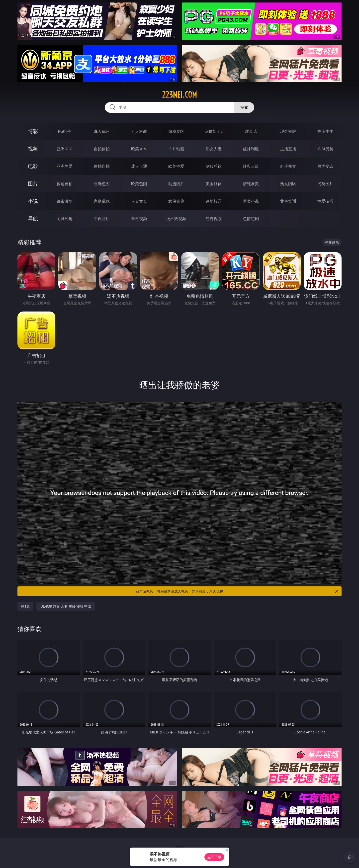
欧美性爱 (176, 166)
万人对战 (139, 131)
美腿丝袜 (214, 184)
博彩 (33, 131)
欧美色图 (139, 184)
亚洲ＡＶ (65, 149)
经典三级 (251, 166)
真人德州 (102, 131)
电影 (33, 166)
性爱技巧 (325, 201)
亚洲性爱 (65, 166)
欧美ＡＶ (139, 149)
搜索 (244, 107)
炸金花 (251, 131)
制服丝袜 (214, 166)
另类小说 (251, 201)
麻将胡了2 (214, 131)
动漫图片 (176, 184)
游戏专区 (176, 131)
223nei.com (179, 95)
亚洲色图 (102, 184)
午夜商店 (102, 219)
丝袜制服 (251, 149)
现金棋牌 (288, 131)
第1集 (25, 606)
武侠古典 (176, 201)
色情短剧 (251, 219)
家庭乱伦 (102, 201)
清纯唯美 (251, 184)
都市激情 (65, 201)
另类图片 (325, 184)
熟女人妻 (214, 149)
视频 (33, 149)
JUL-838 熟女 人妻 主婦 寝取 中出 (65, 606)
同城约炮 (65, 219)
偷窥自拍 (65, 184)
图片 (33, 184)
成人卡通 (139, 166)
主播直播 (288, 149)
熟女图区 (288, 184)
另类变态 (325, 166)
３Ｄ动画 (176, 149)
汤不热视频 (176, 219)
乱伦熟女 (288, 166)
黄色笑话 (288, 201)
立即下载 (214, 857)
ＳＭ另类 (325, 149)
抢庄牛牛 (325, 131)
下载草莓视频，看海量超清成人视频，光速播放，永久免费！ (236, 591)
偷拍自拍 (102, 166)
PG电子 (64, 131)
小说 (33, 201)
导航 (33, 218)
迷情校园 (214, 201)
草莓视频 (139, 219)
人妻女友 (139, 201)
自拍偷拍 (102, 149)
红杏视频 (214, 219)
